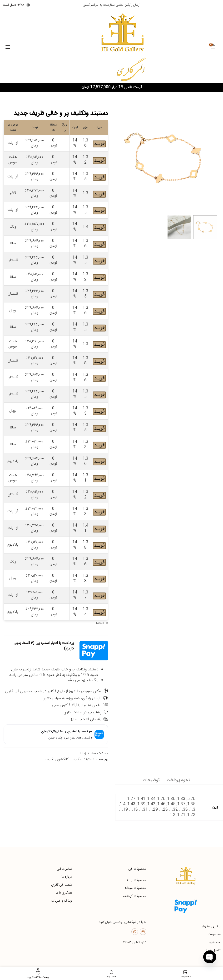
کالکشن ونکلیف (57, 760)
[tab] (178, 781)
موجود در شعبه (13, 128)
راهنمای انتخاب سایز (89, 720)
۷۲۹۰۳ (127, 943)
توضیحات (151, 780)
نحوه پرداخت (178, 780)
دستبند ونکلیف (83, 760)
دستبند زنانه (89, 754)
